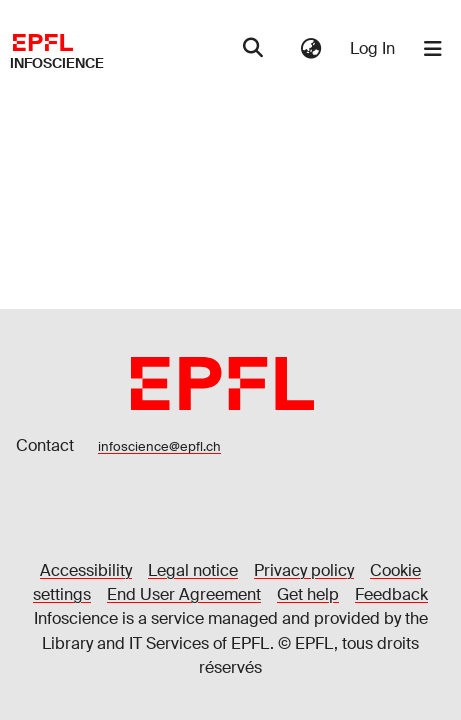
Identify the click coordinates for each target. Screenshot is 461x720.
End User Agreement (184, 594)
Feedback (391, 594)
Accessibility (86, 570)
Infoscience (57, 63)
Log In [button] (373, 48)
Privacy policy (304, 570)
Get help (308, 594)
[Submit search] (252, 49)
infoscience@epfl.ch (159, 446)
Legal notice (193, 570)
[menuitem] (311, 49)
